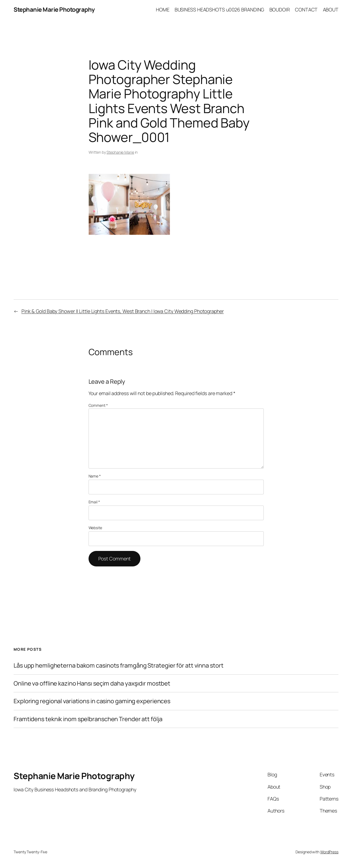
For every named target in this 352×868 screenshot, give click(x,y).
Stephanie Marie (120, 152)
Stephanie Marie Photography (54, 10)
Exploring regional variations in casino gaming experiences (92, 701)
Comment (98, 405)
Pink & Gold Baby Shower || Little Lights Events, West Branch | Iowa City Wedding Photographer (123, 311)
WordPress (329, 852)
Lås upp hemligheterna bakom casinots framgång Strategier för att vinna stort (118, 666)
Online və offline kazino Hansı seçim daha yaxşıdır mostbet (92, 683)
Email (94, 502)
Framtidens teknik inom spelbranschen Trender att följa (88, 719)
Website (95, 528)
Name (95, 476)
